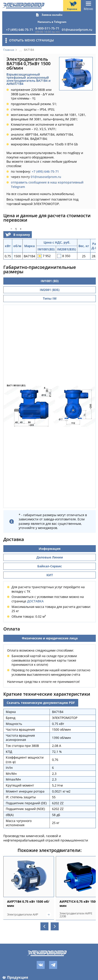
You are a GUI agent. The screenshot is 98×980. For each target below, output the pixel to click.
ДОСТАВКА (35, 603)
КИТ (50, 577)
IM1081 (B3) (50, 281)
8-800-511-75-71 (47, 28)
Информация (50, 550)
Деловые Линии (50, 559)
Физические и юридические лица (50, 640)
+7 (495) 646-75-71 (20, 30)
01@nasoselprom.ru (77, 30)
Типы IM (50, 298)
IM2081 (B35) (50, 290)
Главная (9, 50)
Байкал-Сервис (50, 568)
